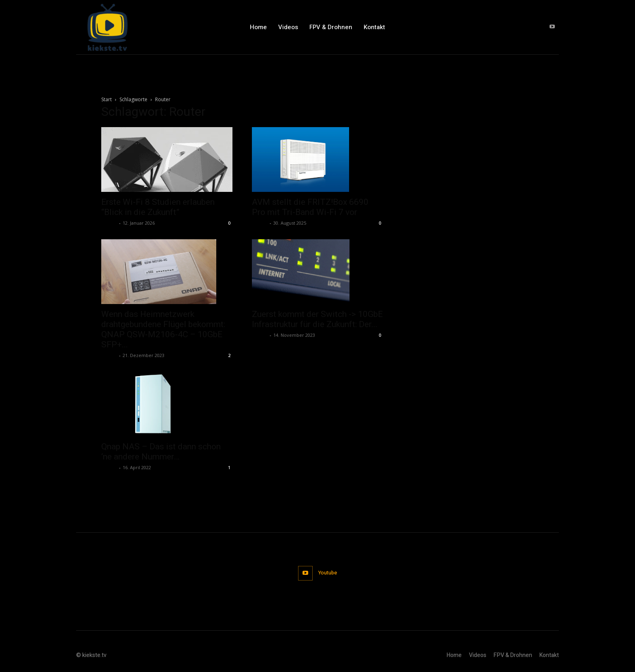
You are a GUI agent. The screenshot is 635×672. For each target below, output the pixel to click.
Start (107, 99)
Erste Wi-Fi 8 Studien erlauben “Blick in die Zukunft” (158, 207)
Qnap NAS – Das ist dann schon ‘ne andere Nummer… (161, 452)
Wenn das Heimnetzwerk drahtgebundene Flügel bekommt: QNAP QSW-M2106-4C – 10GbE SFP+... (163, 329)
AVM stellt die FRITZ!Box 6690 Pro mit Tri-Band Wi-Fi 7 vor (310, 207)
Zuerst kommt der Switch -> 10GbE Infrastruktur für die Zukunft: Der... (317, 319)
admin (109, 223)
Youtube (328, 573)
